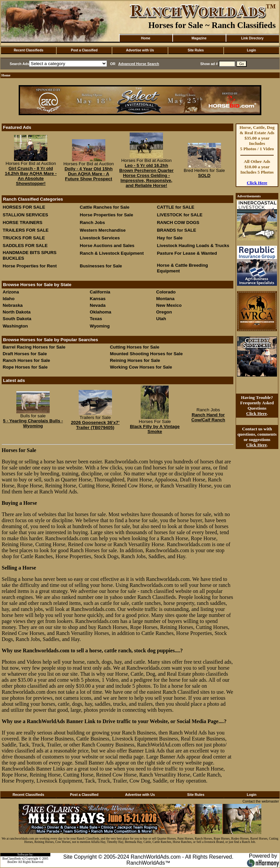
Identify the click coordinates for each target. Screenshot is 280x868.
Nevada (97, 305)
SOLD (204, 175)
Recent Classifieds (28, 50)
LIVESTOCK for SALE (180, 215)
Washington (15, 326)
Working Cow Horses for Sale (141, 367)
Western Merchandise (103, 230)
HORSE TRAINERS (22, 223)
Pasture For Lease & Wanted (187, 253)
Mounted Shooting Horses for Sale (146, 354)
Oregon (164, 312)
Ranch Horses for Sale (26, 360)
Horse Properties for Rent (30, 266)
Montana (165, 299)
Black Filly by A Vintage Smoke (155, 429)
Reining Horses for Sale (135, 360)
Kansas (97, 299)
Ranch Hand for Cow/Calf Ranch (208, 417)
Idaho (9, 299)
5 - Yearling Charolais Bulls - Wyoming (33, 423)
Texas (96, 319)
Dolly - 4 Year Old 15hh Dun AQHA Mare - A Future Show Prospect (89, 174)
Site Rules (196, 50)
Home (146, 38)
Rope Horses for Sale (25, 367)
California (100, 292)
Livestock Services (100, 238)
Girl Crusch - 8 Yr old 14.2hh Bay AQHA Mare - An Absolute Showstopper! (31, 176)
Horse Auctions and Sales (107, 246)
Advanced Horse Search (139, 64)
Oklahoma (100, 312)
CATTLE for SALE (176, 207)
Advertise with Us (140, 50)
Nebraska (13, 305)
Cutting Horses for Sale (135, 347)
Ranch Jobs (92, 223)
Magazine (199, 38)
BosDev (12, 862)
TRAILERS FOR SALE (26, 230)
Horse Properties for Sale (106, 215)
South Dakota (17, 319)
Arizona (11, 292)
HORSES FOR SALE (24, 207)
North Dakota (17, 312)
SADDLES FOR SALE (25, 246)
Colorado (166, 292)
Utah (161, 319)
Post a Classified (84, 50)
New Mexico (169, 305)
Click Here (257, 183)
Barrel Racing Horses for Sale (34, 347)
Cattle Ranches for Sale (104, 207)
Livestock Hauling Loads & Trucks (193, 246)
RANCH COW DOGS (178, 223)
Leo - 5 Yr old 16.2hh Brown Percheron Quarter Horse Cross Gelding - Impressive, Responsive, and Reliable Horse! (146, 175)
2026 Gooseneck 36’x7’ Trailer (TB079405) (95, 425)
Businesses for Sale (101, 266)
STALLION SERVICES (25, 215)
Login (251, 50)
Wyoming (100, 326)
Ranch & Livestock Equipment (112, 253)
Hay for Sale (170, 238)
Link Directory (252, 38)
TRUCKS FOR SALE (24, 238)
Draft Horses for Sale (25, 354)
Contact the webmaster (261, 801)
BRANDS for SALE (177, 230)
